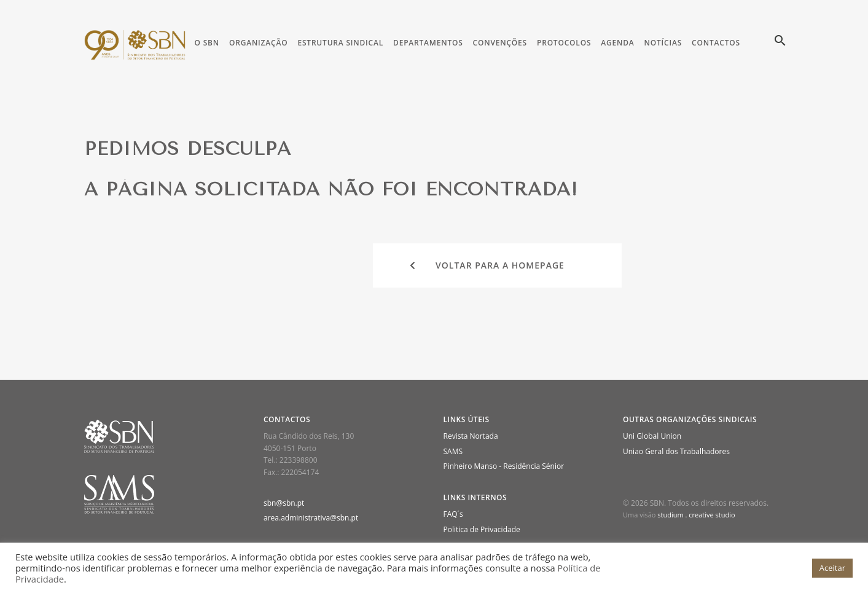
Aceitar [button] (832, 568)
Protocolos (564, 43)
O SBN (207, 43)
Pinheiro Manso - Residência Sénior (504, 466)
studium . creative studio (696, 515)
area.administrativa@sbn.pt (311, 518)
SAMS (453, 451)
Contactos (716, 43)
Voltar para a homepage (487, 265)
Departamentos (428, 43)
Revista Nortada (471, 436)
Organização (258, 43)
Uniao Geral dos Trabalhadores (676, 451)
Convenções (500, 43)
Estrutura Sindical (340, 43)
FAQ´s (453, 514)
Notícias (663, 43)
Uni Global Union (652, 436)
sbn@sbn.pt (284, 503)
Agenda (617, 43)
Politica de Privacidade (482, 529)
